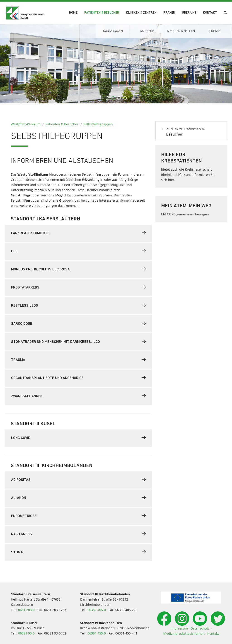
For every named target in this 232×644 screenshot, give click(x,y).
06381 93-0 (26, 633)
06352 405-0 (97, 610)
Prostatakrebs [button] (79, 287)
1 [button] (107, 98)
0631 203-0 (26, 610)
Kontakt (210, 13)
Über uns (189, 13)
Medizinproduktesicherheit (184, 633)
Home (73, 13)
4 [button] (125, 98)
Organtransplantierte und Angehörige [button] (79, 378)
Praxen (169, 13)
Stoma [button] (79, 552)
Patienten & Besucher (102, 13)
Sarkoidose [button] (79, 323)
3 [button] (119, 98)
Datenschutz (200, 628)
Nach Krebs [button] (79, 534)
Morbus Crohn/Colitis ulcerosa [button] (79, 269)
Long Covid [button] (79, 438)
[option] (116, 64)
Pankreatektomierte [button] (79, 233)
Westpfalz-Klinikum (26, 124)
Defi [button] (79, 251)
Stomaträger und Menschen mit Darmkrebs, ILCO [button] (79, 341)
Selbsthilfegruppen (98, 124)
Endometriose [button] (79, 516)
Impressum (179, 628)
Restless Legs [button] (79, 305)
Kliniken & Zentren (141, 13)
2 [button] (113, 98)
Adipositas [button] (79, 479)
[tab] (79, 233)
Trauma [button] (79, 360)
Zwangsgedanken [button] (79, 396)
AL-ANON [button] (79, 498)
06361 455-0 (97, 633)
